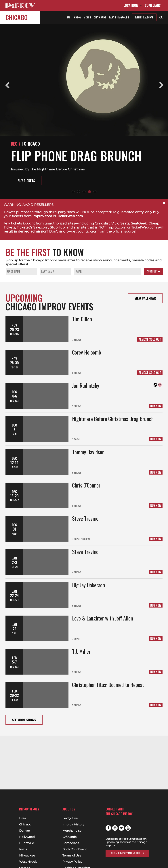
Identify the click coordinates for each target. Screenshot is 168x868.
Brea (23, 818)
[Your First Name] (21, 272)
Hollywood (27, 837)
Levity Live (70, 818)
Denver (25, 831)
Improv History (73, 825)
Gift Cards (100, 17)
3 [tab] (84, 192)
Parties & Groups (119, 17)
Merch (87, 17)
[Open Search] (161, 17)
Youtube (128, 828)
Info (68, 17)
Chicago (17, 17)
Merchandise (72, 831)
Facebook (108, 828)
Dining (77, 17)
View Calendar (145, 298)
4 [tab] (89, 192)
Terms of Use (72, 856)
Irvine (23, 849)
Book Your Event (75, 849)
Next (161, 85)
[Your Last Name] (56, 272)
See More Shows (24, 720)
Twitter (121, 828)
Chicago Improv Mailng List (125, 853)
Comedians (153, 5)
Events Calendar (144, 17)
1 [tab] (73, 192)
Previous (7, 85)
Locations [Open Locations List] (133, 5)
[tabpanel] (84, 111)
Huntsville (27, 843)
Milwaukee (27, 856)
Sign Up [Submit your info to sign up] (152, 271)
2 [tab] (79, 192)
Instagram (115, 828)
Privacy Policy (72, 862)
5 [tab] (95, 192)
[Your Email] (108, 272)
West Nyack (28, 862)
